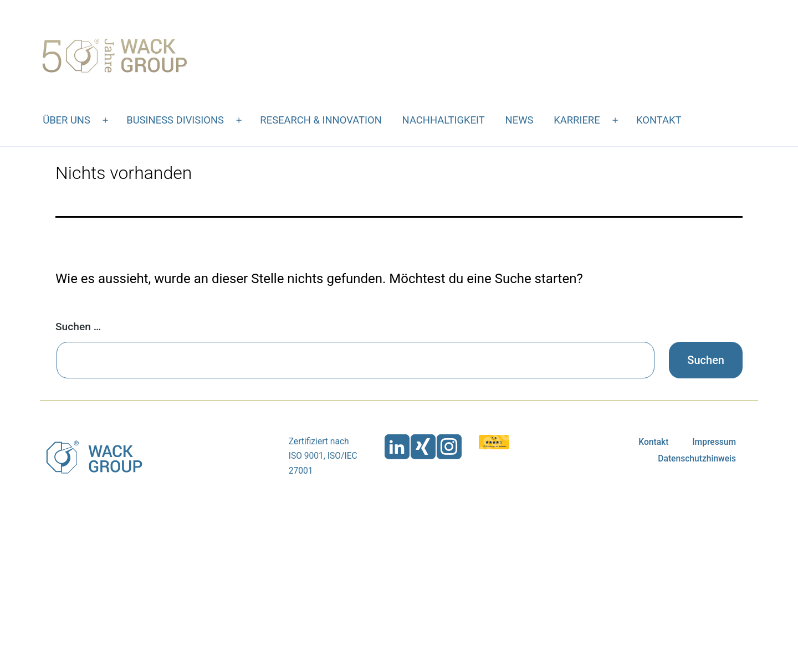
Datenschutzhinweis (697, 459)
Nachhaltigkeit (444, 120)
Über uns (66, 120)
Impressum (714, 442)
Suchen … (78, 327)
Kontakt (659, 120)
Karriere (577, 120)
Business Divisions (175, 120)
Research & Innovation (321, 120)
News (520, 120)
